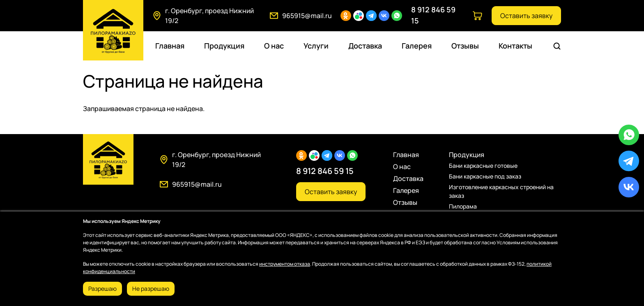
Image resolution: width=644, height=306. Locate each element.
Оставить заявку (526, 16)
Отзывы (465, 46)
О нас (274, 46)
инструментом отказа (285, 264)
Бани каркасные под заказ (485, 176)
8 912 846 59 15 (325, 171)
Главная (170, 46)
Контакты (515, 46)
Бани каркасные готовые (483, 166)
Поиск (558, 46)
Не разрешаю (151, 289)
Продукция (224, 46)
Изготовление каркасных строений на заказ (501, 191)
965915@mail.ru (307, 16)
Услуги (316, 46)
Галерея (417, 46)
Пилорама (463, 206)
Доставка (365, 46)
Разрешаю (102, 289)
